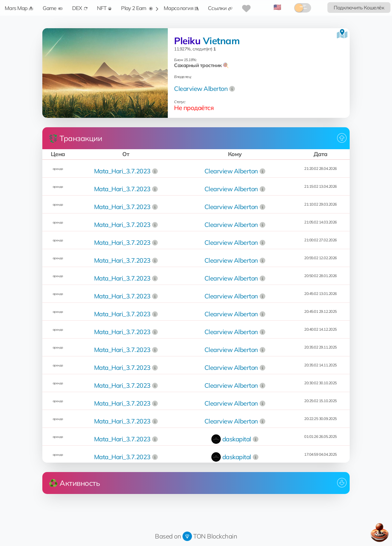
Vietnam (221, 41)
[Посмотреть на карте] (342, 34)
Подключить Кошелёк (359, 8)
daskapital (237, 439)
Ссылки (220, 8)
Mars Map (19, 8)
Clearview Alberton (201, 89)
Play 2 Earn (137, 8)
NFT (104, 8)
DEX (80, 8)
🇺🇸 (277, 7)
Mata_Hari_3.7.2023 (122, 171)
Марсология (181, 8)
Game (53, 8)
